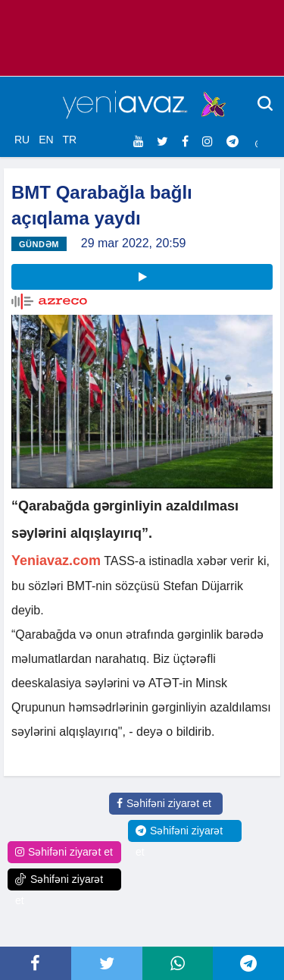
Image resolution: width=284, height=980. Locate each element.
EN (46, 140)
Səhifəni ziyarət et (164, 803)
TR (69, 140)
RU (22, 140)
